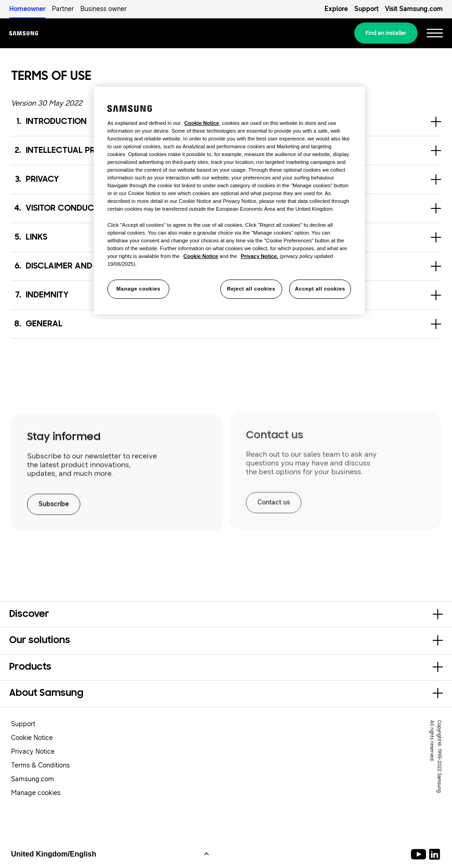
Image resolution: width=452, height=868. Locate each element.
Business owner (103, 9)
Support (366, 9)
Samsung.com (33, 779)
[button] (226, 324)
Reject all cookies (251, 289)
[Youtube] (420, 854)
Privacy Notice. (260, 256)
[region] (229, 201)
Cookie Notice (32, 738)
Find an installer (386, 33)
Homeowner (27, 9)
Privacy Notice (33, 752)
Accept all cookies (320, 289)
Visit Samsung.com (414, 9)
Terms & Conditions (40, 765)
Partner (63, 9)
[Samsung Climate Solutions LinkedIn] (435, 854)
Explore (336, 9)
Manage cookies (36, 793)
